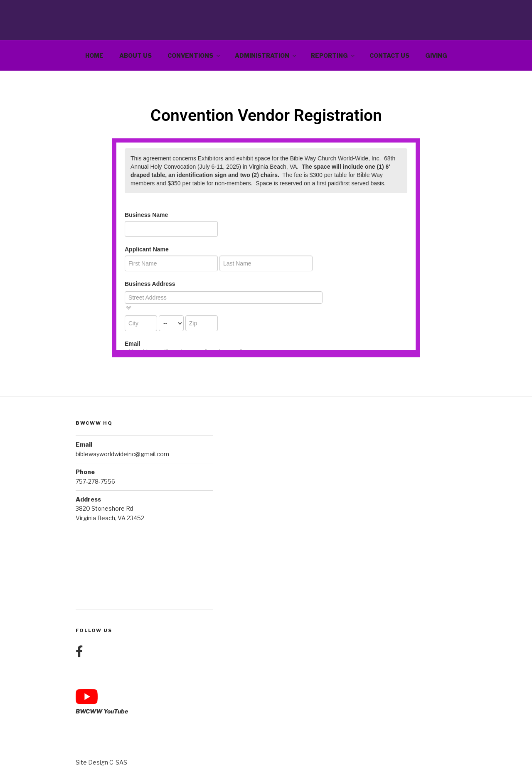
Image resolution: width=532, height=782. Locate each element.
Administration (266, 55)
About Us (135, 55)
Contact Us (389, 55)
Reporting (333, 55)
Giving (436, 55)
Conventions (194, 55)
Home (94, 55)
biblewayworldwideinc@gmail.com (122, 454)
